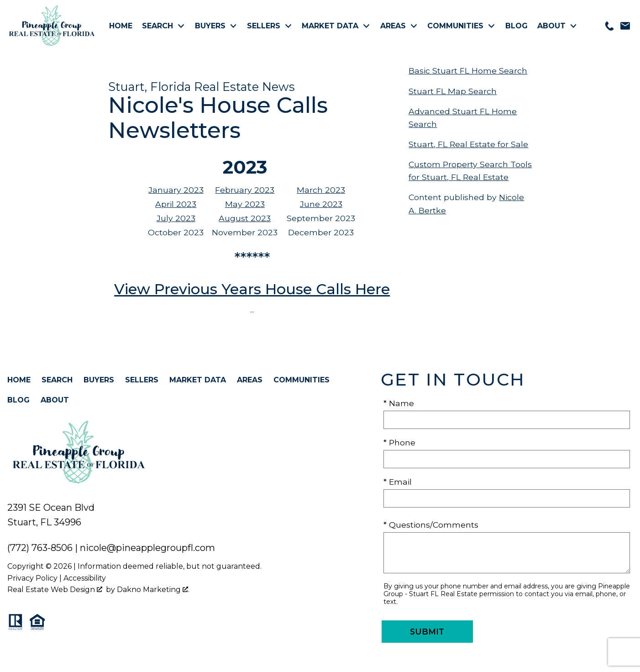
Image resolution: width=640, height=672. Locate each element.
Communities (302, 380)
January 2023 (176, 190)
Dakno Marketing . (153, 590)
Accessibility (85, 578)
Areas (250, 380)
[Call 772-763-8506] (609, 26)
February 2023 (245, 190)
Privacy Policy (32, 578)
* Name (399, 403)
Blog (517, 26)
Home (121, 26)
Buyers (99, 380)
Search (57, 380)
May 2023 (245, 204)
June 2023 (321, 204)
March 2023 (321, 190)
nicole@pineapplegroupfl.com (147, 548)
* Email (398, 482)
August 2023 (245, 218)
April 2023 (176, 204)
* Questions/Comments (431, 525)
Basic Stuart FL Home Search (468, 71)
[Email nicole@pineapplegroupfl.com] (625, 26)
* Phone (399, 442)
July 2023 (176, 218)
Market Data (198, 380)
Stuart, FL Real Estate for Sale (468, 144)
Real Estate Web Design (55, 590)
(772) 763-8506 (40, 548)
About (55, 400)
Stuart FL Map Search (453, 91)
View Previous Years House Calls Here (252, 289)
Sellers (142, 380)
